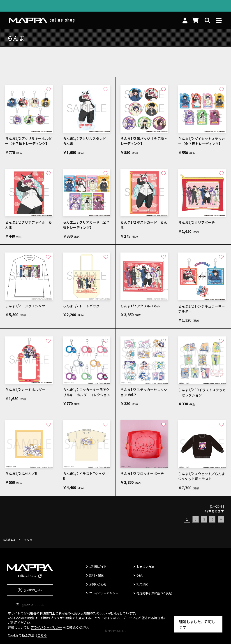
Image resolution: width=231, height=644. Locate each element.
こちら (42, 635)
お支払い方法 (145, 566)
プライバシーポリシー (104, 593)
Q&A (140, 575)
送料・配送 (96, 575)
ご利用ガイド (98, 566)
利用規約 (142, 584)
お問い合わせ (98, 584)
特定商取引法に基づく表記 (154, 593)
